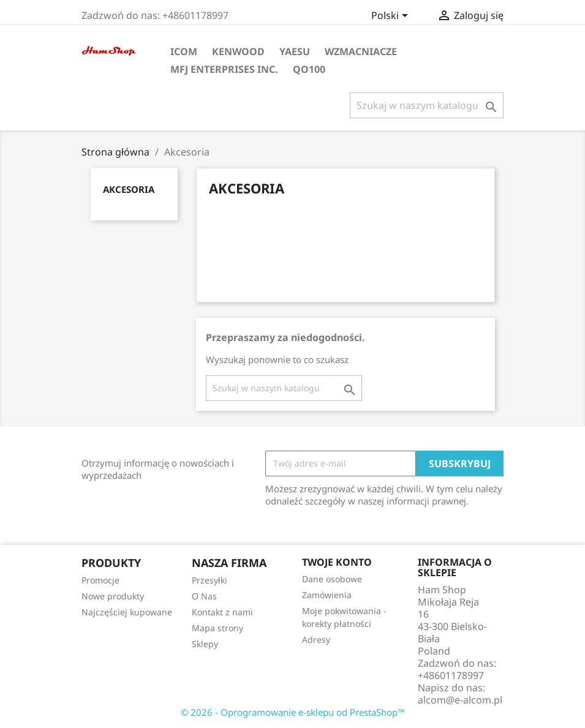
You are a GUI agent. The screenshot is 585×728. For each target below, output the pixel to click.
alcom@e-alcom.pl (460, 700)
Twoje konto (337, 562)
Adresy (316, 640)
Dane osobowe (332, 579)
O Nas (204, 596)
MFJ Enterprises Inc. (224, 69)
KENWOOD (238, 51)
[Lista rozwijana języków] (392, 17)
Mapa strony (217, 628)
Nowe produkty (113, 596)
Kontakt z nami (222, 612)
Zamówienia (327, 595)
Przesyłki (209, 580)
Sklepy (205, 644)
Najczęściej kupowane (127, 612)
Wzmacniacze (361, 51)
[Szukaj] (427, 105)
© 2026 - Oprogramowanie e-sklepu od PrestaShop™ (293, 712)
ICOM (184, 51)
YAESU (295, 51)
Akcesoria (129, 189)
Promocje (100, 580)
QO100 (309, 69)
